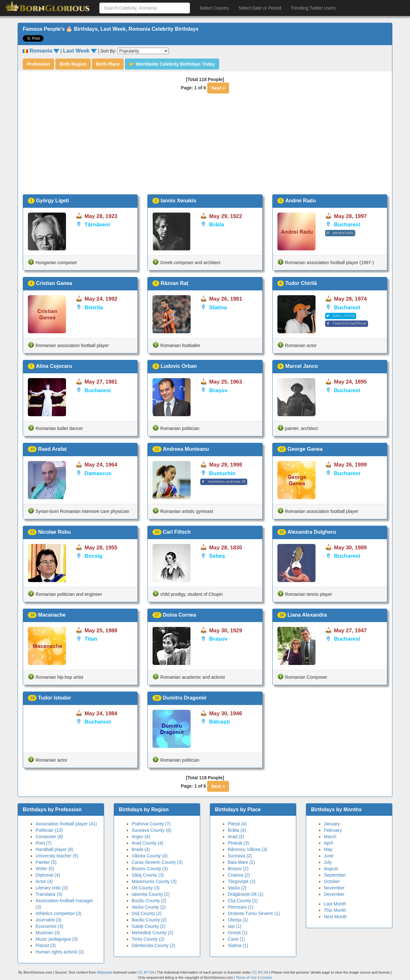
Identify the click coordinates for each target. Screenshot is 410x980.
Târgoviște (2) (242, 881)
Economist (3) (49, 926)
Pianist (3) (46, 945)
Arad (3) (236, 837)
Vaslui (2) (237, 888)
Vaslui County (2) (149, 907)
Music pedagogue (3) (57, 939)
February (333, 830)
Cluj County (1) (243, 901)
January (332, 824)
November (334, 888)
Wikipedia (105, 972)
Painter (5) (46, 862)
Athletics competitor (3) (58, 913)
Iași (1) (235, 926)
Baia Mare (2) (241, 862)
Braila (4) (141, 849)
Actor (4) (44, 881)
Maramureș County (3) (154, 881)
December (334, 894)
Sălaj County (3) (148, 875)
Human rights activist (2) (60, 952)
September (335, 875)
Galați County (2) (149, 926)
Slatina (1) (238, 945)
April (328, 843)
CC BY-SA (146, 972)
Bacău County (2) (149, 920)
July (328, 862)
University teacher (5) (57, 856)
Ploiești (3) (238, 843)
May (328, 849)
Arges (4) (141, 837)
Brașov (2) (238, 869)
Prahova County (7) (151, 824)
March (330, 837)
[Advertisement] (205, 146)
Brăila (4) (237, 830)
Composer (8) (49, 837)
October (332, 881)
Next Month (335, 917)
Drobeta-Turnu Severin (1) (254, 913)
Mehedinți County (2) (152, 933)
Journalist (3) (49, 920)
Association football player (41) (66, 824)
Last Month (335, 904)
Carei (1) (236, 939)
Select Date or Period (260, 8)
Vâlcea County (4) (150, 856)
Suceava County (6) (152, 830)
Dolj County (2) (147, 913)
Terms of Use (247, 977)
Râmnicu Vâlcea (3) (247, 849)
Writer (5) (45, 869)
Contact (266, 977)
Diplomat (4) (48, 875)
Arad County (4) (148, 843)
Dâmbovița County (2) (153, 945)
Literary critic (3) (52, 888)
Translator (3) (49, 894)
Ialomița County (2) (151, 894)
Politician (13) (49, 830)
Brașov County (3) (150, 869)
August (331, 869)
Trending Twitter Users (313, 8)
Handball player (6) (54, 849)
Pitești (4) (237, 824)
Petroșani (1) (241, 907)
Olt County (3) (146, 888)
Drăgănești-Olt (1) (246, 894)
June (329, 856)
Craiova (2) (239, 875)
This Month (335, 910)
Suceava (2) (240, 856)
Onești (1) (238, 933)
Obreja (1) (238, 920)
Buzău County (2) (149, 901)
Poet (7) (44, 843)
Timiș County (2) (148, 939)
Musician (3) (48, 933)
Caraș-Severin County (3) (157, 862)
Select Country (214, 8)
